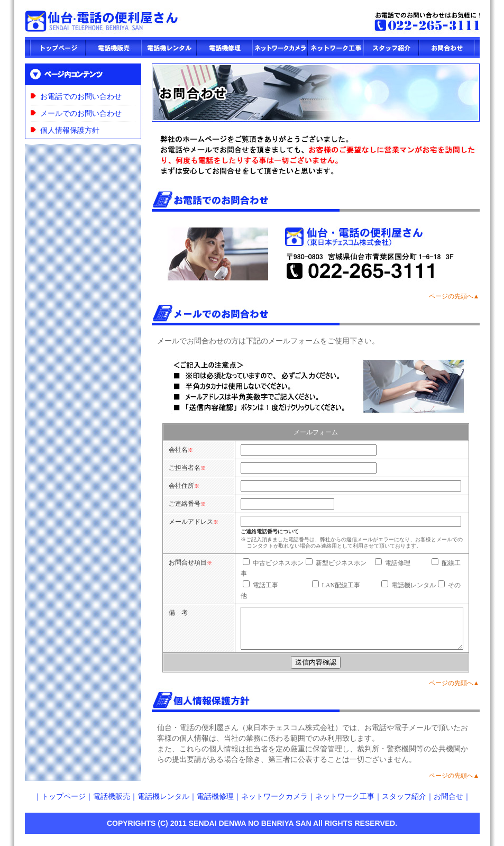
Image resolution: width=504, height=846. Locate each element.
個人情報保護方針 (70, 130)
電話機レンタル (163, 803)
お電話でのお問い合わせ (81, 97)
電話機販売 (112, 803)
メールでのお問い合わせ (81, 113)
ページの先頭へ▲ (454, 296)
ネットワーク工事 (345, 803)
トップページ (63, 803)
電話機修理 (215, 803)
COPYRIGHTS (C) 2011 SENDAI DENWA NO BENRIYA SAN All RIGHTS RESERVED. (252, 830)
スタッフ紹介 (404, 803)
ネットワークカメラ (274, 803)
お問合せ (448, 803)
